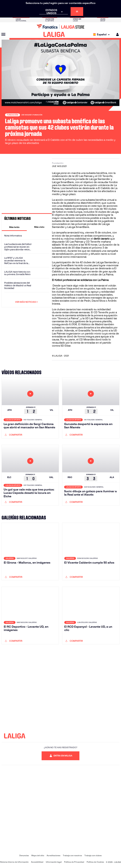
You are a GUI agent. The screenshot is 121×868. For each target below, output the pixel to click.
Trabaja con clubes (93, 855)
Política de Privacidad (74, 862)
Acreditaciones (53, 855)
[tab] (14, 227)
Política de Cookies (95, 862)
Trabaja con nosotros (72, 855)
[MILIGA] (116, 34)
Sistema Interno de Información (14, 862)
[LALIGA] (54, 34)
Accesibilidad (37, 862)
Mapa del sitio (38, 855)
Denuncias (24, 855)
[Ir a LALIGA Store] (60, 27)
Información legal (54, 862)
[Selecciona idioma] (102, 34)
